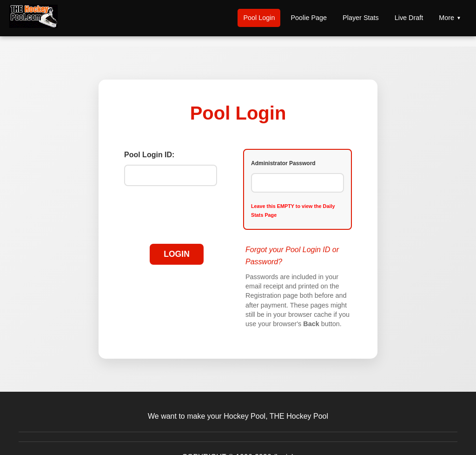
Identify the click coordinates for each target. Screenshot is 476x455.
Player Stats (361, 18)
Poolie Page (309, 18)
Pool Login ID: (149, 155)
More (446, 18)
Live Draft (409, 18)
